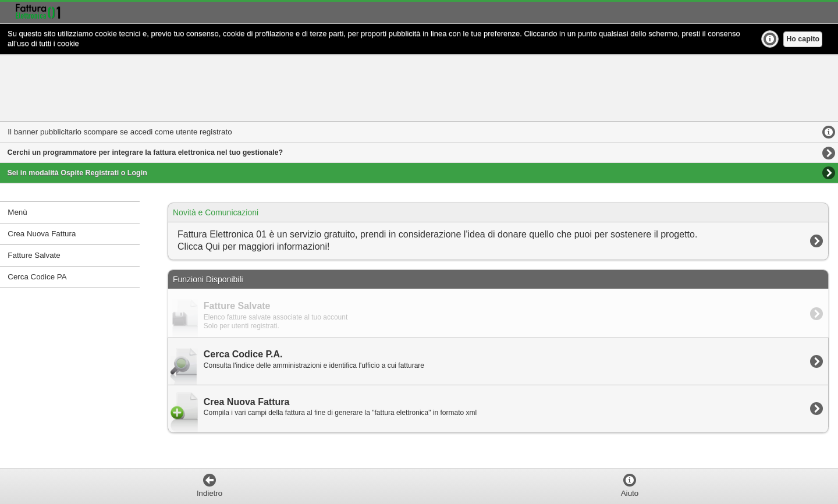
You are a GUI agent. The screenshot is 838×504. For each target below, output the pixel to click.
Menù (17, 212)
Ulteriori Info (770, 39)
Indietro (210, 493)
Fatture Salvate (34, 255)
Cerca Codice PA (37, 277)
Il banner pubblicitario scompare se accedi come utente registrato (120, 132)
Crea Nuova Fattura (42, 234)
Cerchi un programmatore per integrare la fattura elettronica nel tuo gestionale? (145, 152)
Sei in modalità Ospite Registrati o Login (77, 173)
